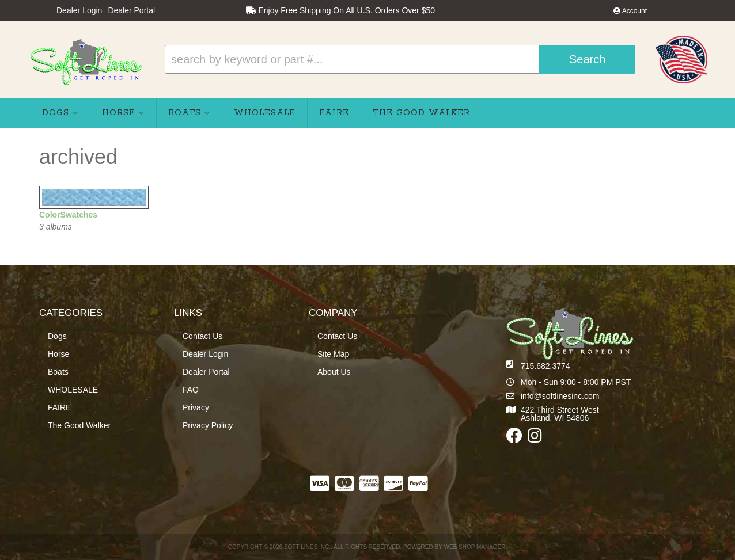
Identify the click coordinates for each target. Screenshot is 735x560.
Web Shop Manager (474, 547)
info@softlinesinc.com (560, 396)
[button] (400, 59)
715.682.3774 (545, 366)
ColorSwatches (68, 215)
